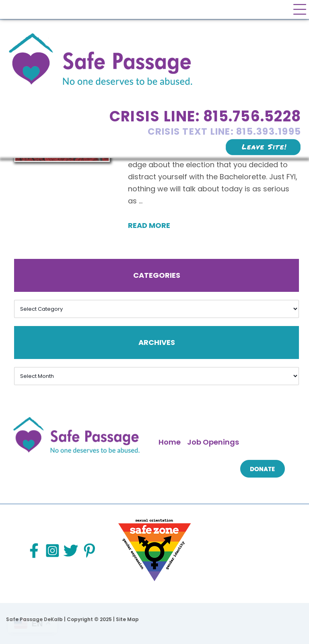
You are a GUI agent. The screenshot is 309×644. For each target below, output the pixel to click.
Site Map (127, 619)
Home (170, 442)
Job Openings (213, 442)
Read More (149, 225)
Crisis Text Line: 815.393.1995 (225, 131)
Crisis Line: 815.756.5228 (205, 116)
